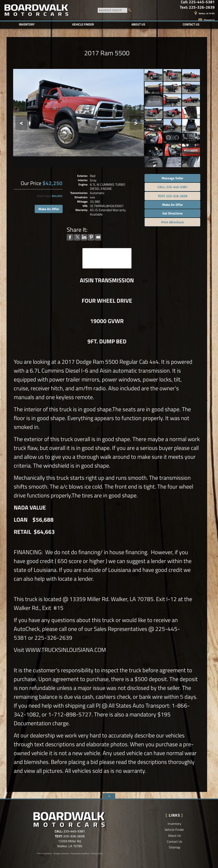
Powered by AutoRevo (80, 854)
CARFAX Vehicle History (107, 249)
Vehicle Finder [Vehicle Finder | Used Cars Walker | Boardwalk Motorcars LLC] (83, 24)
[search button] (131, 10)
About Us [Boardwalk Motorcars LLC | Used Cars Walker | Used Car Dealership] (138, 24)
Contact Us (174, 841)
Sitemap (174, 847)
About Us (174, 836)
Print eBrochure (172, 222)
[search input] (112, 10)
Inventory (174, 824)
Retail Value (44, 196)
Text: (197, 7)
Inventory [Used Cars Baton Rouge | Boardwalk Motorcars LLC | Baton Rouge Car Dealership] (27, 24)
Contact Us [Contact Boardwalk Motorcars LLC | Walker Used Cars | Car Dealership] (191, 24)
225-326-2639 (74, 836)
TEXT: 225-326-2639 (173, 196)
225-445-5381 (74, 831)
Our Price (31, 183)
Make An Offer (49, 209)
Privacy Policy (97, 854)
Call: (198, 2)
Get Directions (173, 213)
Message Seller (172, 178)
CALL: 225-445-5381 (173, 187)
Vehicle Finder (174, 830)
